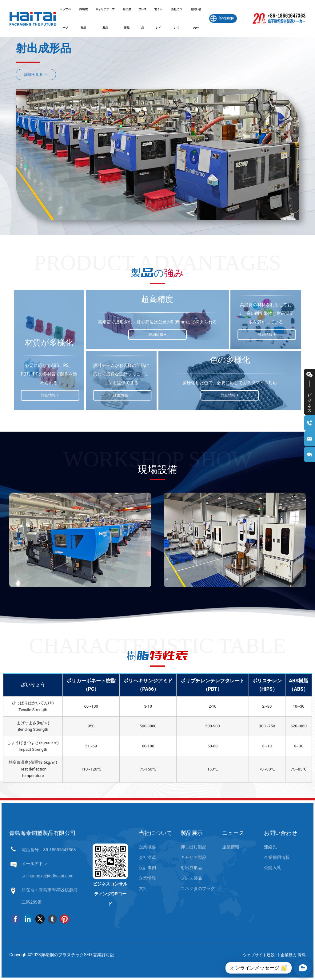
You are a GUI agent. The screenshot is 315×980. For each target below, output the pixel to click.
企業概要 (147, 847)
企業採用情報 (277, 857)
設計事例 (147, 868)
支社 (143, 889)
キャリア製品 (193, 857)
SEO (88, 955)
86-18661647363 (59, 850)
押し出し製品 (193, 847)
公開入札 (273, 868)
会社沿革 (147, 857)
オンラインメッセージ (259, 968)
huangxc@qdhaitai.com (51, 876)
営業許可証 (104, 955)
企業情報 (147, 878)
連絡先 (270, 847)
